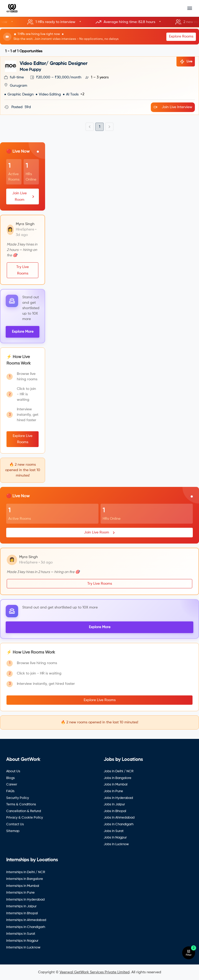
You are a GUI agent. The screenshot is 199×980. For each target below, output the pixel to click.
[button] (99, 22)
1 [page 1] (100, 127)
